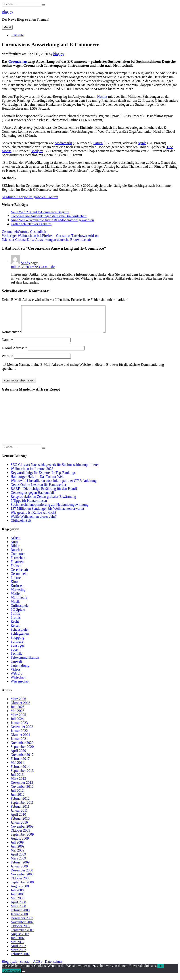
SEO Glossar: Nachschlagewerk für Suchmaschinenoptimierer (55, 470)
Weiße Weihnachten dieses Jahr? (34, 522)
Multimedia (19, 603)
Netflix (102, 96)
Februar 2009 (20, 868)
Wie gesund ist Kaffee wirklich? (33, 518)
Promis (16, 623)
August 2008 (20, 892)
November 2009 (22, 832)
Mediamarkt (63, 143)
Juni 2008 (18, 899)
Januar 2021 (19, 744)
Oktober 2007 (20, 931)
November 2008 (22, 880)
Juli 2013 (17, 780)
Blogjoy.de (10, 967)
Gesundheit (10, 232)
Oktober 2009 (20, 836)
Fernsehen (18, 563)
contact (25, 967)
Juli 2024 (17, 724)
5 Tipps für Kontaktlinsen (29, 506)
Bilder (15, 551)
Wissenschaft (20, 687)
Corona (23, 232)
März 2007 (18, 955)
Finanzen (17, 567)
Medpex (37, 151)
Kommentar (11, 337)
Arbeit (15, 543)
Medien (16, 599)
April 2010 (18, 820)
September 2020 (22, 752)
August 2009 (20, 844)
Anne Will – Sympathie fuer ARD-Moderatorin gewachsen (52, 220)
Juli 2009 (17, 848)
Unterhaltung (20, 671)
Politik (15, 619)
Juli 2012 (17, 796)
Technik (16, 659)
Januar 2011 (19, 816)
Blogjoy (8, 12)
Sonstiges (17, 651)
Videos (15, 675)
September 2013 (22, 776)
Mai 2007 (17, 947)
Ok (160, 971)
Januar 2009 (19, 872)
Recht (15, 627)
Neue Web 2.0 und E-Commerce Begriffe (40, 212)
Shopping (17, 643)
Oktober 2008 (20, 884)
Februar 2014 (20, 772)
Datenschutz (54, 967)
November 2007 (22, 927)
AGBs (38, 967)
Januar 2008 (19, 919)
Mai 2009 (17, 856)
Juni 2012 (18, 800)
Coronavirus (18, 61)
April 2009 (18, 860)
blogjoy (59, 54)
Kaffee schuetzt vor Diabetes (31, 224)
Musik (15, 607)
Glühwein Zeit (21, 526)
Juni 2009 (18, 852)
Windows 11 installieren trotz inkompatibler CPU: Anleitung (54, 486)
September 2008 (22, 888)
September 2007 (22, 935)
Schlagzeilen (20, 639)
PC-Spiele (18, 615)
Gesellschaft (19, 575)
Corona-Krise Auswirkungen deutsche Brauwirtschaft (49, 216)
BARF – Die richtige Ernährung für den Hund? (44, 494)
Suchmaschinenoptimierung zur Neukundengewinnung (50, 510)
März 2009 (18, 864)
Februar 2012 (20, 804)
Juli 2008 (17, 895)
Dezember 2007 (22, 923)
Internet (16, 583)
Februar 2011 (20, 812)
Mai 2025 (17, 716)
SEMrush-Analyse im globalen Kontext (30, 197)
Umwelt (16, 667)
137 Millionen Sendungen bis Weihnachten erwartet (47, 514)
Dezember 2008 (22, 876)
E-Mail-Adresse (14, 353)
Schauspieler (20, 635)
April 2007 (18, 951)
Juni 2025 (18, 712)
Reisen (15, 631)
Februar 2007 (20, 959)
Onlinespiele (20, 611)
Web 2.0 (16, 679)
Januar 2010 (19, 828)
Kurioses (17, 591)
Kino (14, 587)
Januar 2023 (19, 728)
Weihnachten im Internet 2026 (32, 474)
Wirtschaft (18, 683)
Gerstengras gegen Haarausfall (32, 498)
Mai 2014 (17, 768)
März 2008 (18, 911)
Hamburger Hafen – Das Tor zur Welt (37, 482)
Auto (14, 547)
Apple (142, 143)
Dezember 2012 (22, 788)
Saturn (98, 143)
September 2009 (22, 840)
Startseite (17, 35)
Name (7, 345)
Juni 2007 (18, 943)
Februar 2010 (20, 824)
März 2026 (18, 704)
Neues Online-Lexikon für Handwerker (38, 490)
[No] (23, 977)
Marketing (18, 595)
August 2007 (20, 939)
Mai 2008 (17, 903)
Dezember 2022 (22, 732)
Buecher (16, 555)
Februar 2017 (20, 764)
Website (7, 361)
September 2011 (22, 808)
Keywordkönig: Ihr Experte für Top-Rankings (43, 478)
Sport (14, 655)
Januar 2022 (19, 736)
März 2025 (18, 720)
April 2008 (18, 907)
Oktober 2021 (20, 740)
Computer (18, 559)
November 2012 (22, 792)
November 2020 (22, 748)
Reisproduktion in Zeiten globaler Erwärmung (43, 502)
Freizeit (16, 571)
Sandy (26, 263)
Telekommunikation (25, 663)
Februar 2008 (20, 915)
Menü (7, 27)
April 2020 (18, 756)
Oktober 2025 (20, 708)
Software (17, 647)
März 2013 (18, 784)
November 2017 (22, 760)
